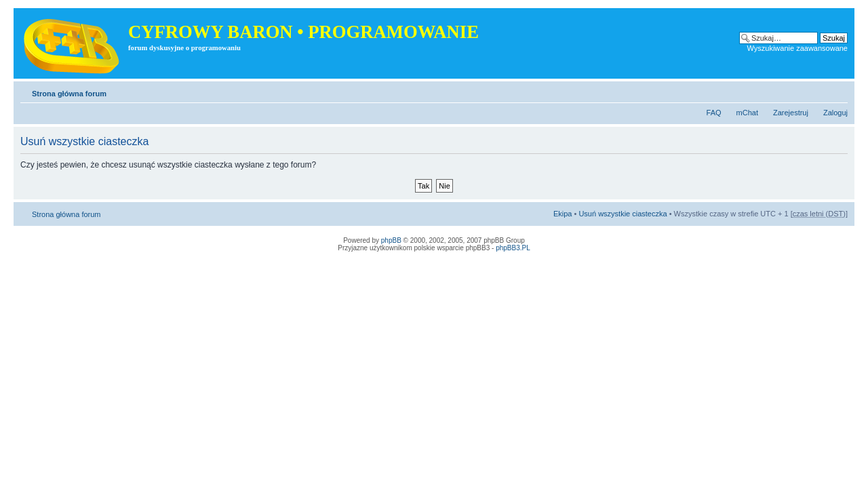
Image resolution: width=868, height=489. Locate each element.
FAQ (714, 113)
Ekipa (563, 214)
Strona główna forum (69, 94)
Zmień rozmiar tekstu (838, 91)
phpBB (391, 240)
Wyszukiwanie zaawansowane (797, 48)
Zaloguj (835, 113)
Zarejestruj (791, 113)
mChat (747, 113)
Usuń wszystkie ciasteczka (623, 214)
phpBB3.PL (513, 248)
